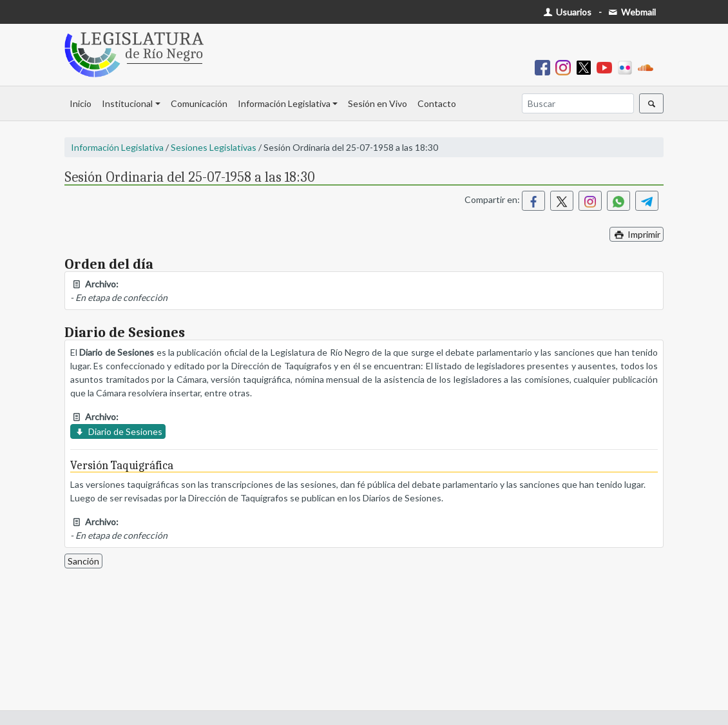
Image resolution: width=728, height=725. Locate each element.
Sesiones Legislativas (214, 147)
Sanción (83, 561)
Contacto (437, 103)
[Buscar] (578, 103)
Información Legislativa (284, 103)
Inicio (81, 103)
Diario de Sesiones (118, 431)
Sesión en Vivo (378, 103)
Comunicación (199, 103)
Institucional (127, 103)
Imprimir (637, 234)
